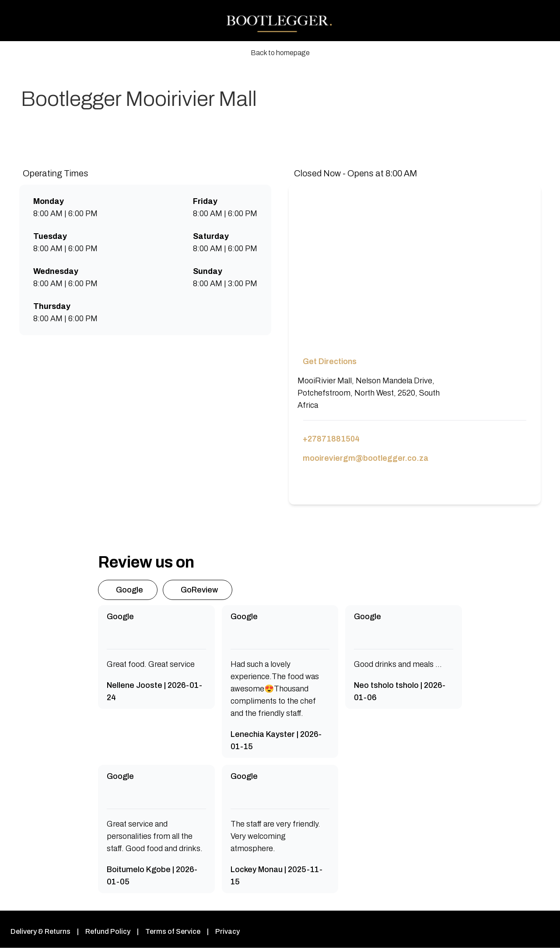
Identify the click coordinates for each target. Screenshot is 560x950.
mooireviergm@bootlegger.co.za (362, 458)
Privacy (220, 931)
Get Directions (329, 361)
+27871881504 (330, 439)
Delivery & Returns (39, 931)
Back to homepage (280, 53)
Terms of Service (168, 931)
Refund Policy (105, 931)
